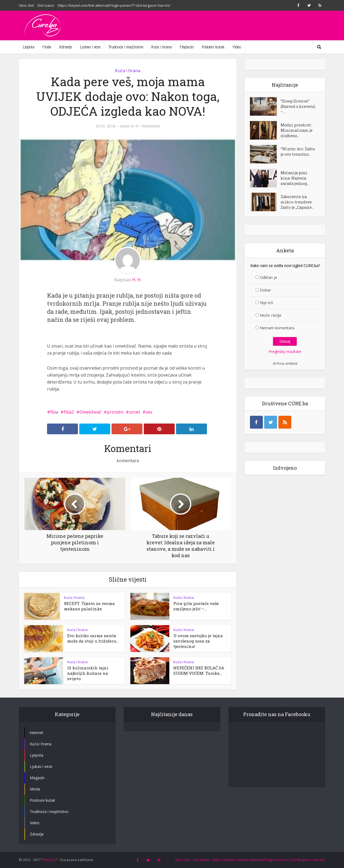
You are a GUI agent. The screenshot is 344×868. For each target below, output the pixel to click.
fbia (54, 412)
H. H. (135, 126)
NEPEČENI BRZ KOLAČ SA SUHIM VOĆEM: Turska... (199, 670)
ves (149, 412)
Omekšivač (90, 412)
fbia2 (69, 412)
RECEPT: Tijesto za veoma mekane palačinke (89, 606)
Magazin (187, 47)
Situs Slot (26, 5)
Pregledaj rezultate (285, 351)
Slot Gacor (46, 5)
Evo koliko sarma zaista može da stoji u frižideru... (93, 638)
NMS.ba (49, 860)
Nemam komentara (277, 328)
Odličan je (268, 277)
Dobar (265, 290)
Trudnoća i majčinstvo (126, 47)
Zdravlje (66, 47)
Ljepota (29, 47)
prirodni (115, 412)
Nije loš (266, 303)
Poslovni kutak (213, 47)
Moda (47, 47)
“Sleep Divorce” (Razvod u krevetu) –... (298, 106)
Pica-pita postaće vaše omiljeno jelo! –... (196, 606)
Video (237, 47)
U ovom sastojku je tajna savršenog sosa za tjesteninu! (198, 641)
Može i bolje (271, 315)
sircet (135, 412)
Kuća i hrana (162, 47)
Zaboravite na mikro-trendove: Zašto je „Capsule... (297, 202)
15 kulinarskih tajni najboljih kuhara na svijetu (88, 673)
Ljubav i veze (90, 47)
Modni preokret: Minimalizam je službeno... (297, 130)
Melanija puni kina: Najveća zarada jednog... (295, 178)
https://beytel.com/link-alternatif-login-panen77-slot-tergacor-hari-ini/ (114, 5)
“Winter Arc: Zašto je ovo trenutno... (298, 152)
